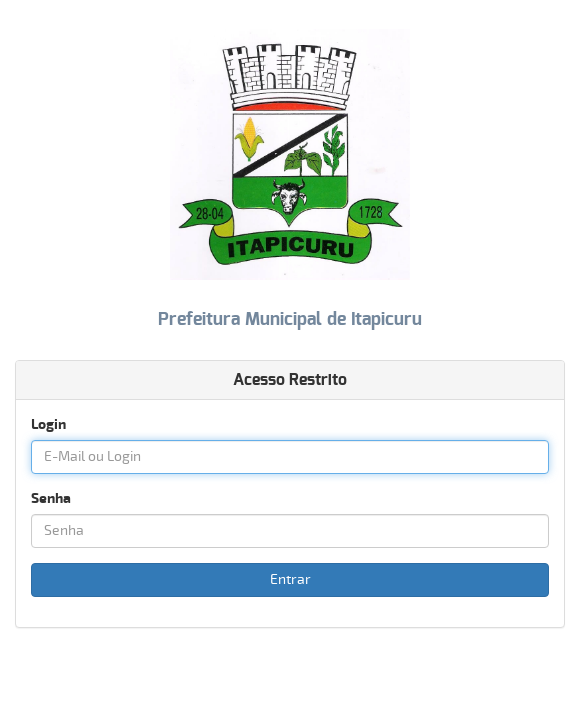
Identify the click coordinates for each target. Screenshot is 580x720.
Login (48, 424)
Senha (51, 498)
